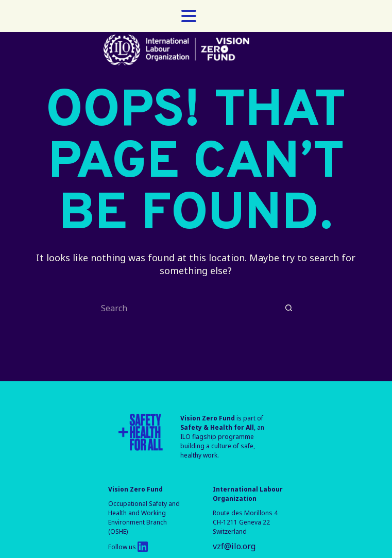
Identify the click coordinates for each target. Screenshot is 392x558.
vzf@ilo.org (234, 546)
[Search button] (288, 308)
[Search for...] (185, 308)
